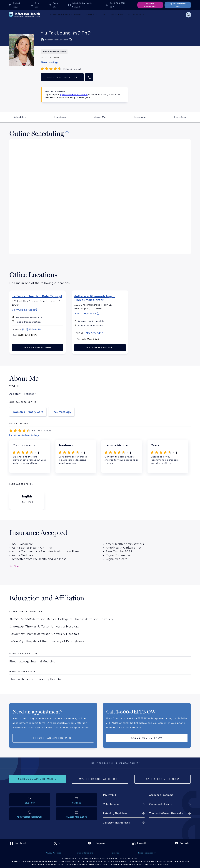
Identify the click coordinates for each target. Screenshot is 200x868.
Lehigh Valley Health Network (82, 5)
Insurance (147, 119)
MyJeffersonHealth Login (178, 5)
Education (187, 119)
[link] (49, 62)
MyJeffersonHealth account (74, 95)
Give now (37, 5)
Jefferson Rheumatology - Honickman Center (95, 298)
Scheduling (27, 119)
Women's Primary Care (28, 412)
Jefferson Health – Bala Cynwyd (37, 296)
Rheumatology (61, 412)
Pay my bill (56, 5)
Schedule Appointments (150, 5)
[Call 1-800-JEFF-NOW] (162, 779)
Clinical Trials (16, 5)
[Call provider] (89, 77)
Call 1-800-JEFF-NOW (118, 5)
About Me (107, 119)
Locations (67, 119)
